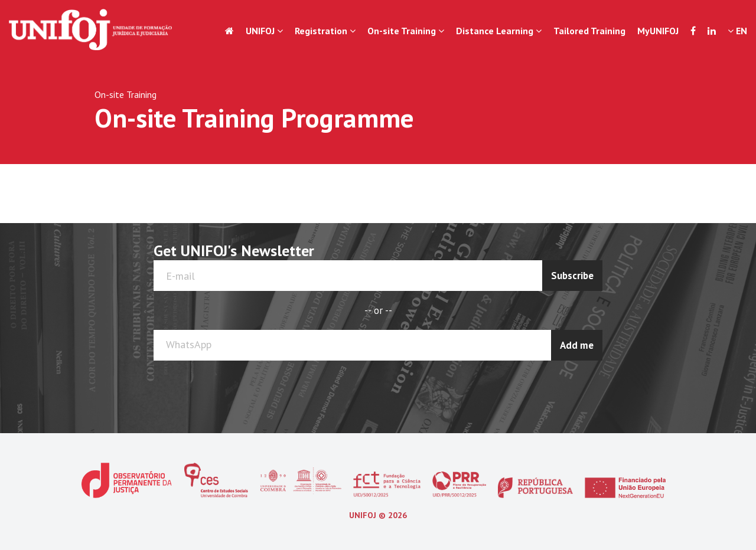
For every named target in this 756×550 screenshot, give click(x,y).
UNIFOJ (264, 31)
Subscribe (572, 276)
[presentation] (556, 389)
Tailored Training (589, 31)
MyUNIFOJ (658, 31)
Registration (325, 31)
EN (737, 31)
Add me (577, 345)
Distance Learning (499, 31)
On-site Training (406, 31)
